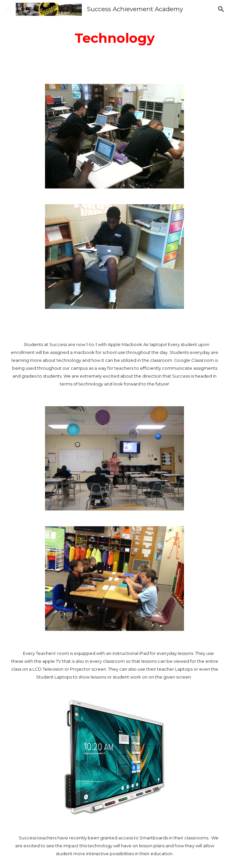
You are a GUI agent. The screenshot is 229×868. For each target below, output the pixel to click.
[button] (8, 9)
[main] (114, 38)
